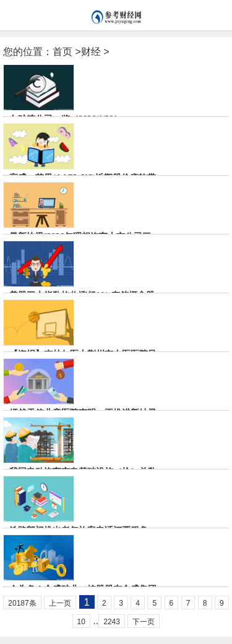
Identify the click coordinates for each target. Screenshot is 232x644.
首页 (62, 52)
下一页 (144, 622)
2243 (112, 622)
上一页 (60, 603)
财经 (91, 52)
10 (81, 622)
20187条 (22, 603)
